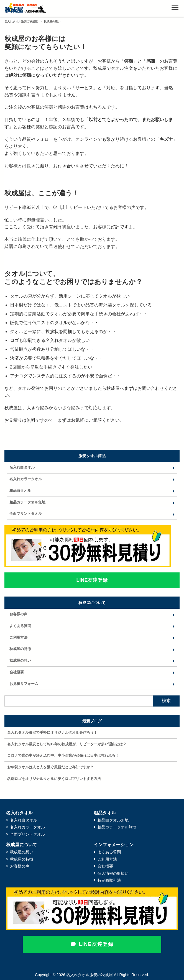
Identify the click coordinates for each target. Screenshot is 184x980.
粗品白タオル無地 (113, 820)
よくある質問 (20, 626)
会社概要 (17, 672)
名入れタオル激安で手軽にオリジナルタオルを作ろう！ (52, 732)
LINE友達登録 (92, 944)
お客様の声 (18, 614)
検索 (166, 701)
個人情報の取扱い (113, 873)
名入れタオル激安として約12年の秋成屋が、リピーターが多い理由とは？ (67, 744)
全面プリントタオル (26, 514)
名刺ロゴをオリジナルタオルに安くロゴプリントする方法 (54, 779)
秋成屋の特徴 (20, 649)
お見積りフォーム (24, 684)
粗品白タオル (20, 491)
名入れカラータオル (26, 479)
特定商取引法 (109, 880)
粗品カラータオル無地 (27, 502)
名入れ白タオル (22, 467)
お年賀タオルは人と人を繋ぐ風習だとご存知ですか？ (50, 767)
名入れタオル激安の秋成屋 (21, 21)
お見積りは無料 (20, 420)
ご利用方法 (18, 637)
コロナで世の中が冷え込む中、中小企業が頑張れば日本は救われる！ (63, 755)
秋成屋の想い (20, 660)
